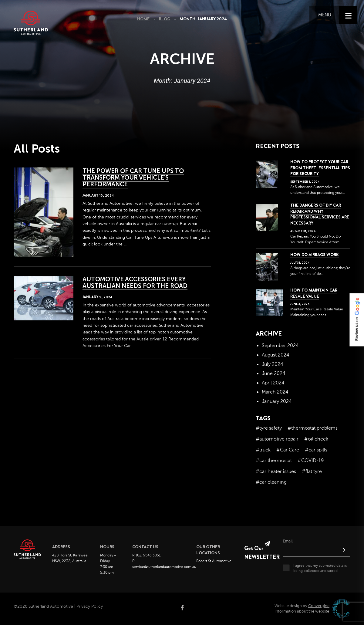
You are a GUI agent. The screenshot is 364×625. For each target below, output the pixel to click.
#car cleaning (271, 482)
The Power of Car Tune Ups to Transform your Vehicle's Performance (133, 177)
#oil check (316, 439)
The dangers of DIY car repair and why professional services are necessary (320, 214)
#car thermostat (274, 461)
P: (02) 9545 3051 (147, 555)
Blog (165, 19)
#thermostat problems (313, 428)
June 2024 (274, 373)
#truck (263, 450)
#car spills (316, 450)
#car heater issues (276, 471)
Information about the (302, 611)
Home (143, 19)
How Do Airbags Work (315, 255)
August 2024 (276, 355)
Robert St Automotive (214, 561)
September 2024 (280, 346)
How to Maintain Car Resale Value (314, 293)
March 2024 (275, 392)
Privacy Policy (90, 606)
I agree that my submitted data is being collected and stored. (315, 568)
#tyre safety (269, 428)
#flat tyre (312, 471)
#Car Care (288, 450)
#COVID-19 (311, 461)
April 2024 (273, 383)
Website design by (302, 606)
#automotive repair (277, 439)
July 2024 (273, 364)
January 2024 (277, 401)
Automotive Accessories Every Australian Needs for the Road (135, 282)
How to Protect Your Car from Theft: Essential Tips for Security (320, 168)
